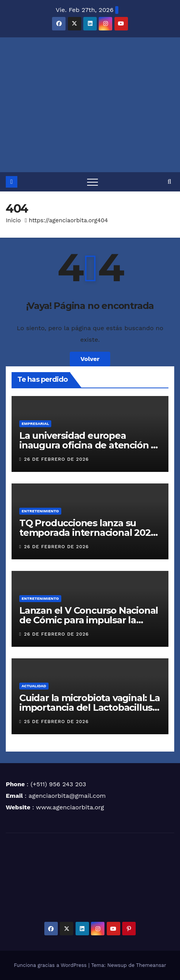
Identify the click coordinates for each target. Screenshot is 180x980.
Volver (90, 359)
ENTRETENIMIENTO (40, 511)
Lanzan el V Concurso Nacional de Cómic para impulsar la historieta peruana (89, 620)
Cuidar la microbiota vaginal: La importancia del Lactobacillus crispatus (90, 707)
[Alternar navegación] (93, 182)
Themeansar (151, 965)
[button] (169, 182)
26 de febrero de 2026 (56, 459)
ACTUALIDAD (34, 686)
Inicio (13, 220)
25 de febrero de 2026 (56, 722)
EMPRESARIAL (35, 424)
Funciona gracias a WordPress (51, 965)
